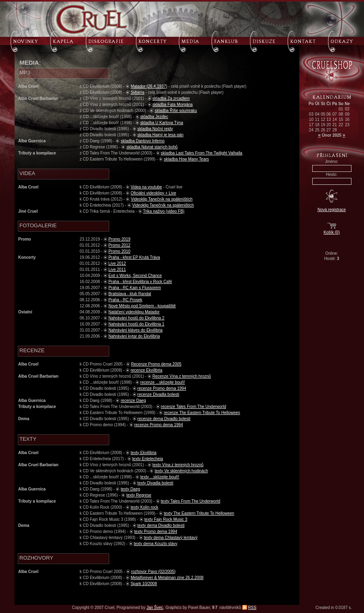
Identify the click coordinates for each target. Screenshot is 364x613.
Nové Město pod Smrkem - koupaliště (142, 306)
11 (317, 119)
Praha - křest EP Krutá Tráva (134, 257)
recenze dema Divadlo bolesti (164, 419)
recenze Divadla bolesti (158, 394)
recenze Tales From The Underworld (194, 407)
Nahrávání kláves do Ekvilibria (135, 330)
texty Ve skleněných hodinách (181, 471)
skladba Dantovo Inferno (142, 141)
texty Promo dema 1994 (156, 532)
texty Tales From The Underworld (191, 501)
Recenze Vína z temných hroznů (182, 376)
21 (335, 125)
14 (335, 119)
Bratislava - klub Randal (130, 294)
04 (317, 114)
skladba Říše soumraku (176, 111)
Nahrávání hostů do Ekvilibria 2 (136, 318)
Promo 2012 (119, 245)
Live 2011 (117, 270)
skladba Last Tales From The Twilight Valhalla (202, 153)
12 (323, 119)
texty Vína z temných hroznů (178, 465)
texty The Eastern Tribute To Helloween (199, 513)
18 (317, 125)
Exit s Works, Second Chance (135, 276)
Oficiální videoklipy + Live (153, 193)
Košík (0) (332, 232)
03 (311, 114)
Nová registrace (332, 210)
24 (311, 130)
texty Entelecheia (148, 459)
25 (317, 130)
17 (311, 125)
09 (347, 114)
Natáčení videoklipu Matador (134, 312)
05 (323, 114)
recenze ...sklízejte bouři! (163, 382)
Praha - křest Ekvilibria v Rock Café (140, 282)
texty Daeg (130, 489)
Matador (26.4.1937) (149, 86)
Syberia (138, 92)
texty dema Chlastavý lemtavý (171, 538)
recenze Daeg (133, 401)
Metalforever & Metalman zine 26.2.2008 (167, 578)
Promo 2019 (119, 239)
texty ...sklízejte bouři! (160, 477)
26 (323, 130)
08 (341, 114)
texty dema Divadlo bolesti (161, 525)
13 (329, 119)
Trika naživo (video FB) (164, 211)
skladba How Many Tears (186, 159)
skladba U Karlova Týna (162, 123)
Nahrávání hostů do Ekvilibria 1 (136, 324)
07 (335, 114)
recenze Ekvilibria (146, 370)
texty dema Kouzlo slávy (156, 544)
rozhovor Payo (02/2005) (153, 572)
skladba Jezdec (154, 117)
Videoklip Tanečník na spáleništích (162, 199)
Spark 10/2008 (144, 584)
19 (323, 125)
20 (329, 125)
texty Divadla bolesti (156, 483)
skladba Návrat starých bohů (152, 147)
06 (329, 114)
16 (347, 119)
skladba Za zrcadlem (171, 98)
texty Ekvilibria (144, 453)
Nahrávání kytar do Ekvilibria (134, 336)
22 (341, 125)
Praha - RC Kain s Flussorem (135, 288)
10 (311, 119)
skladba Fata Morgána (173, 105)
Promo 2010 (119, 251)
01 (341, 109)
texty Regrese (139, 495)
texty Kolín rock (144, 507)
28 (335, 130)
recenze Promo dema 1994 (162, 388)
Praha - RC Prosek (125, 300)
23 (347, 125)
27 (329, 130)
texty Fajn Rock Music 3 (166, 519)
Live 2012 (117, 263)
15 (341, 119)
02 (347, 109)
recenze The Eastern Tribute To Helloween (202, 413)
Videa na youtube (146, 187)
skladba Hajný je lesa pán (161, 135)
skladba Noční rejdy (155, 129)
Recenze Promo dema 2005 (156, 364)
